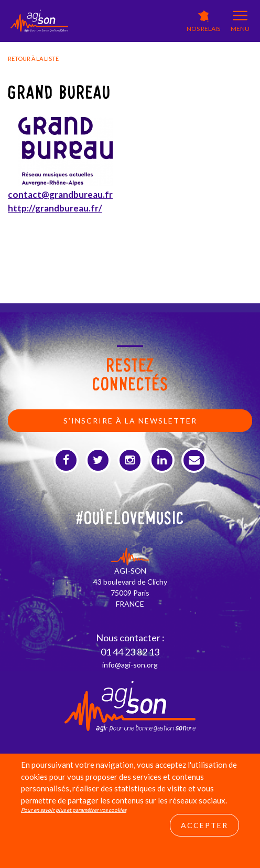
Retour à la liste (33, 59)
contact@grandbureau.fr (60, 194)
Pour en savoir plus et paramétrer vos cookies (74, 810)
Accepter (204, 825)
